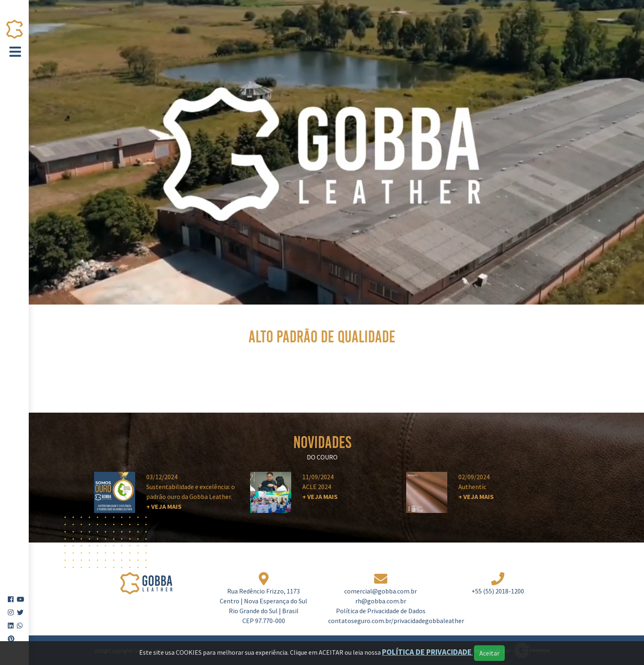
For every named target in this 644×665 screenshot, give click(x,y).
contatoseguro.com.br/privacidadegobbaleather (396, 621)
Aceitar (489, 653)
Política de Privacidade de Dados (381, 611)
